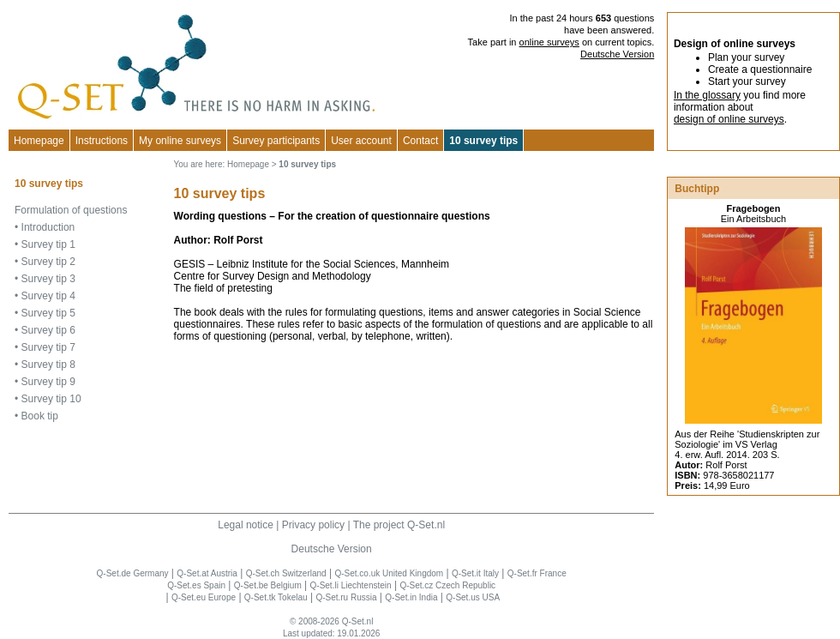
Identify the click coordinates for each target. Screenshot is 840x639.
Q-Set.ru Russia (346, 597)
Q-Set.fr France (537, 573)
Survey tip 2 (48, 262)
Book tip (40, 416)
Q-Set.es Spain (196, 585)
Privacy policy (313, 525)
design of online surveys (729, 119)
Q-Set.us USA (473, 597)
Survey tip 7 (48, 347)
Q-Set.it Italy (475, 573)
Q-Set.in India (411, 597)
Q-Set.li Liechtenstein (351, 585)
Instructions (102, 141)
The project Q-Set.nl (399, 525)
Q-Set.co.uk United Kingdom (389, 573)
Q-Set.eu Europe (204, 597)
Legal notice (246, 525)
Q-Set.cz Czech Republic (447, 585)
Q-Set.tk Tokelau (276, 597)
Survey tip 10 (51, 399)
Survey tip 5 (48, 313)
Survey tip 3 (48, 279)
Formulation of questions (71, 210)
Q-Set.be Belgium (268, 585)
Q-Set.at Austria (207, 573)
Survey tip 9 (48, 382)
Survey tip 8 (48, 365)
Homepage (39, 141)
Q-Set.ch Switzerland (286, 573)
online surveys (549, 42)
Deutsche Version (617, 54)
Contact (420, 141)
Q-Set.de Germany (133, 573)
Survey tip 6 (48, 330)
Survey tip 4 (48, 296)
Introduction (48, 227)
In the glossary (707, 95)
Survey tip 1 (48, 244)
